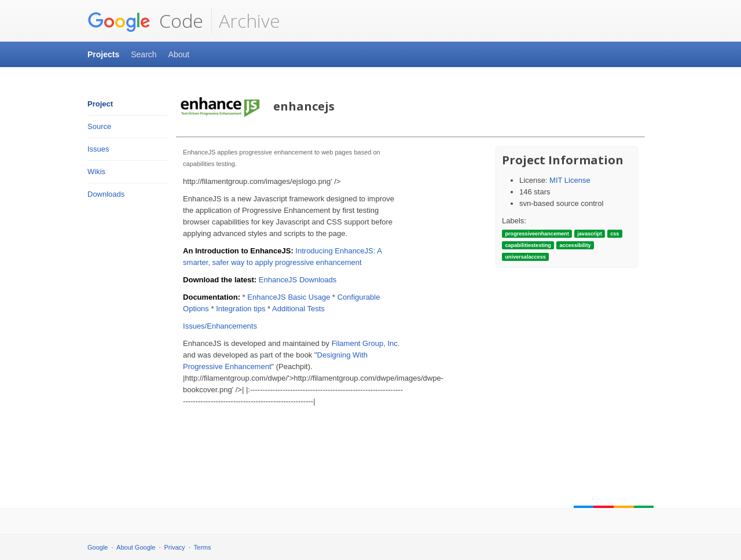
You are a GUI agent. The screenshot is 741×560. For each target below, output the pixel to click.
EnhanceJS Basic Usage (289, 297)
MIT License (570, 180)
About (179, 54)
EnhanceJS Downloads (298, 280)
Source (99, 126)
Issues (98, 149)
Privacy (175, 547)
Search (144, 54)
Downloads (106, 194)
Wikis (96, 172)
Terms (203, 547)
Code (145, 21)
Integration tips (241, 309)
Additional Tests (298, 309)
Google (98, 547)
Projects (103, 54)
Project (100, 104)
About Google (136, 547)
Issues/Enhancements (220, 326)
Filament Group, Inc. (366, 343)
